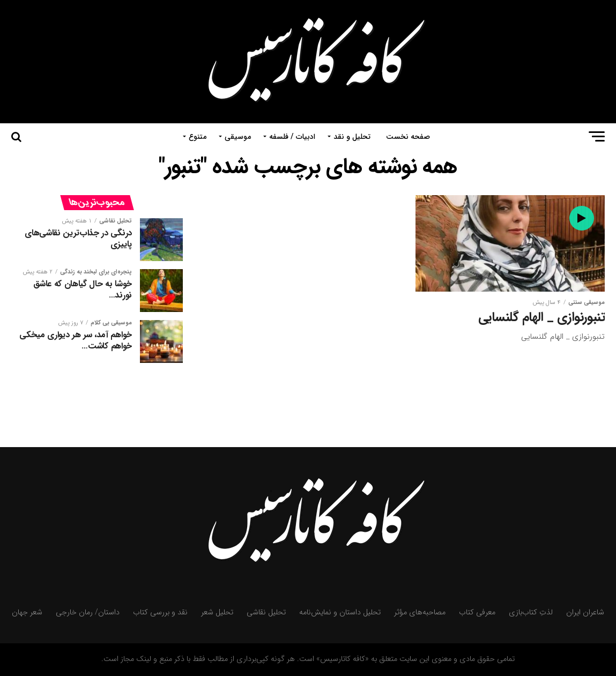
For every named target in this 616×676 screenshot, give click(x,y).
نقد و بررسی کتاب (160, 612)
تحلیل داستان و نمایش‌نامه (340, 612)
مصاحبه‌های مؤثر (420, 612)
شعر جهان (27, 612)
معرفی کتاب (477, 612)
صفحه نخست (408, 137)
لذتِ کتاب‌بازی (531, 612)
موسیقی (238, 137)
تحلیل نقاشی (266, 612)
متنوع (198, 137)
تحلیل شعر (217, 612)
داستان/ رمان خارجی (88, 612)
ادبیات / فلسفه (292, 137)
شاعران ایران (585, 612)
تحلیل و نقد (352, 137)
